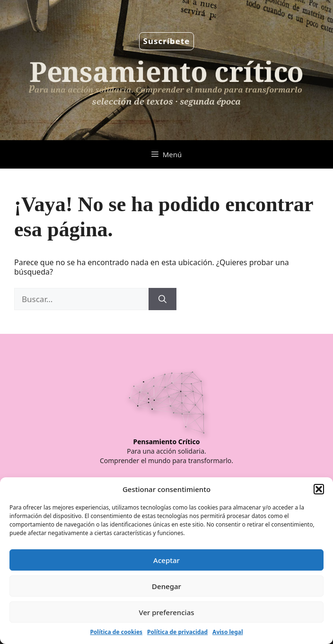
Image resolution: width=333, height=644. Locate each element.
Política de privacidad (177, 632)
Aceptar (166, 560)
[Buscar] (162, 299)
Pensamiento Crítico (167, 442)
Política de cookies (116, 632)
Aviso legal (228, 632)
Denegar (166, 586)
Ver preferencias (166, 612)
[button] (319, 489)
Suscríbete (167, 41)
